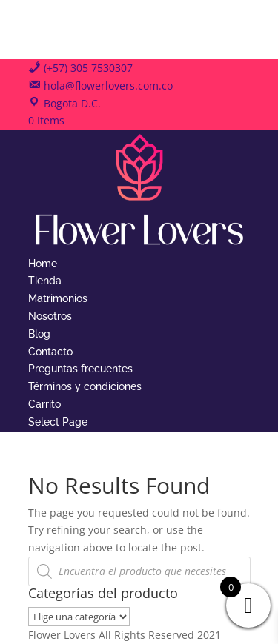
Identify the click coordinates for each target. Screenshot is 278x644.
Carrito (44, 404)
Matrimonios (58, 298)
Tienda (45, 281)
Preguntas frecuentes (80, 369)
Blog (39, 334)
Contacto (50, 352)
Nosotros (50, 316)
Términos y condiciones (85, 386)
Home (43, 264)
